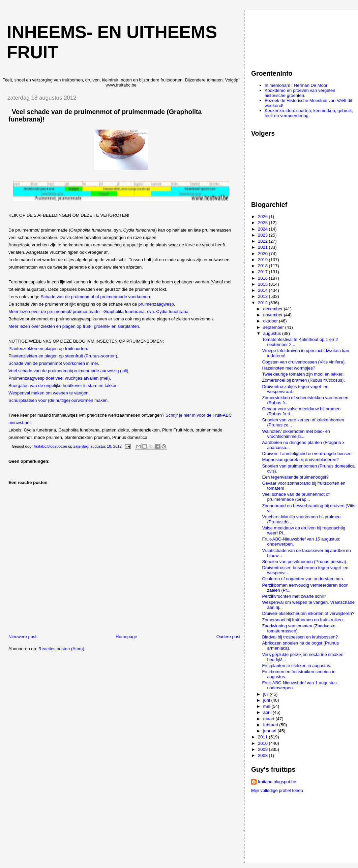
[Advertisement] (281, 37)
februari (271, 725)
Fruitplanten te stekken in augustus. (296, 666)
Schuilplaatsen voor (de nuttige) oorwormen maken (58, 400)
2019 (263, 260)
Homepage (126, 637)
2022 (263, 241)
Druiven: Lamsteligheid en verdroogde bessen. (307, 454)
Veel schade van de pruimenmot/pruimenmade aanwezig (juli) (68, 371)
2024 (263, 229)
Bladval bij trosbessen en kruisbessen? (300, 637)
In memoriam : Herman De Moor (296, 85)
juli (267, 694)
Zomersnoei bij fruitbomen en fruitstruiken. (303, 620)
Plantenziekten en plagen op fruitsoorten (48, 349)
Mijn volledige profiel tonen (277, 790)
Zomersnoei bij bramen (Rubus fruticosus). (303, 380)
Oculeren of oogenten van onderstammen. (303, 579)
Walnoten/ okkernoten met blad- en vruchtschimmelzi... (296, 434)
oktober (271, 321)
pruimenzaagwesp (156, 304)
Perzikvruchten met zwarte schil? (294, 596)
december (274, 309)
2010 (263, 743)
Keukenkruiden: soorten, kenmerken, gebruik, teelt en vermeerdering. (309, 113)
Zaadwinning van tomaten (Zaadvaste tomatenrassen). (299, 628)
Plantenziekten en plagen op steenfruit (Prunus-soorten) (63, 356)
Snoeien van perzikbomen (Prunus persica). (305, 562)
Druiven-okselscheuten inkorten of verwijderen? (308, 613)
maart (270, 719)
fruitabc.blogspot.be (277, 782)
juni (267, 700)
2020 (263, 254)
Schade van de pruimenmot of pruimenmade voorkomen (95, 297)
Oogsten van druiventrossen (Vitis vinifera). (304, 362)
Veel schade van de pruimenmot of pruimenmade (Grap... (296, 497)
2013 (263, 296)
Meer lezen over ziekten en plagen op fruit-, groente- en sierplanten (74, 326)
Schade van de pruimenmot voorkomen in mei (53, 363)
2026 (263, 217)
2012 (263, 303)
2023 (263, 235)
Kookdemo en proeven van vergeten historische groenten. (300, 93)
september (274, 327)
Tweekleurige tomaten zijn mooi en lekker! (303, 374)
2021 (263, 247)
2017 (263, 272)
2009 (263, 749)
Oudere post (229, 637)
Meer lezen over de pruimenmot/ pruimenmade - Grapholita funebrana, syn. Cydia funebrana (98, 311)
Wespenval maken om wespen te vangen (49, 393)
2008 (263, 755)
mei (267, 706)
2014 (263, 290)
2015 (263, 284)
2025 (263, 223)
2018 (263, 266)
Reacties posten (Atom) (61, 649)
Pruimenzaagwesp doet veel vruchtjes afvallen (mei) (59, 378)
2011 (263, 737)
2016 (263, 278)
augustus (273, 333)
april (268, 712)
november (274, 315)
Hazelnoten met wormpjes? (289, 368)
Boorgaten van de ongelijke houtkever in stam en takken (63, 386)
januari (271, 731)
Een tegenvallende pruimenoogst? (295, 477)
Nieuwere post (22, 637)
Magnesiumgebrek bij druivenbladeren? (300, 460)
